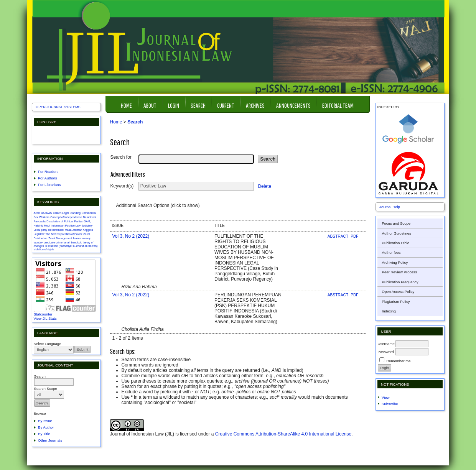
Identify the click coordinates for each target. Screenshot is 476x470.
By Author (46, 427)
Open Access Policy (398, 292)
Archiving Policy (395, 262)
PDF (354, 236)
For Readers (48, 172)
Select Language (48, 344)
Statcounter (43, 314)
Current (226, 105)
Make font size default (53, 135)
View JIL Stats (45, 318)
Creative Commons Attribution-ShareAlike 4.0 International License (283, 434)
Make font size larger (65, 135)
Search (198, 105)
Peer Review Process (400, 272)
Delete (264, 186)
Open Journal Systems (58, 107)
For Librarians (49, 185)
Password (386, 352)
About (150, 105)
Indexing (389, 311)
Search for (121, 157)
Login (174, 105)
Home (126, 105)
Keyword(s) (122, 186)
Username (386, 344)
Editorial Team (338, 105)
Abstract (338, 236)
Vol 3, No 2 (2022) (131, 236)
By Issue (45, 421)
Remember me (398, 361)
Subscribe (390, 404)
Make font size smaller (41, 135)
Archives (255, 105)
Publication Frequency (400, 282)
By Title (44, 434)
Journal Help (390, 207)
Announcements (293, 105)
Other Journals (50, 440)
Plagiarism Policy (396, 302)
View (386, 397)
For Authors (48, 178)
